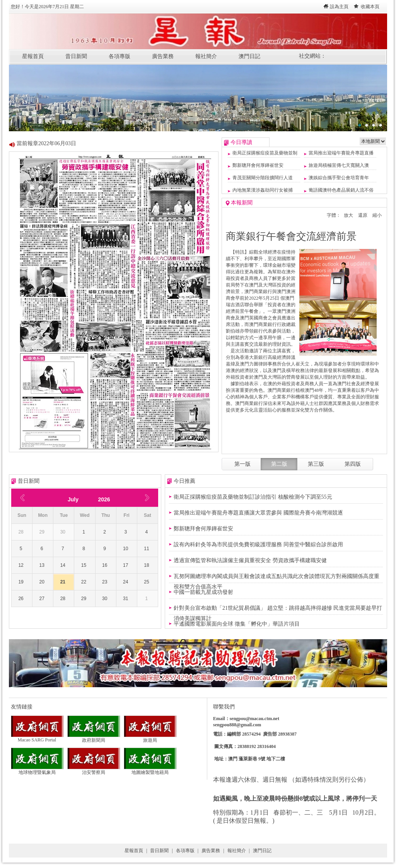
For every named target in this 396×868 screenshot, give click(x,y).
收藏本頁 (370, 7)
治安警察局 (94, 770)
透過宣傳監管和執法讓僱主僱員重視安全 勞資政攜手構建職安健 (250, 560)
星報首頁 (33, 56)
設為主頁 (339, 7)
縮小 (377, 215)
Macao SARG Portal (37, 738)
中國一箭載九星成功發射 (203, 592)
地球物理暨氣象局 (37, 770)
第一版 (242, 464)
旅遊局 (150, 738)
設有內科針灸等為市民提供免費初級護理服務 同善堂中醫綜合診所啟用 (258, 545)
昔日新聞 (76, 56)
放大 (348, 215)
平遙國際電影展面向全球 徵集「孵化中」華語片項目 (237, 624)
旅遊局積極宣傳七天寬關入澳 (339, 165)
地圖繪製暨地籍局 (150, 770)
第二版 (279, 464)
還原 (363, 215)
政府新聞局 (94, 738)
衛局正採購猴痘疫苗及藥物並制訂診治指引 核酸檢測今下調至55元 (253, 497)
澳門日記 (249, 56)
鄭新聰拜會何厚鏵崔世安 (258, 165)
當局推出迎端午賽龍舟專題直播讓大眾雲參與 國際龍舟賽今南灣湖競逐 (258, 513)
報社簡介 (206, 56)
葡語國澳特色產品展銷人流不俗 (341, 190)
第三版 (316, 464)
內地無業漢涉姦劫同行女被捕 (263, 190)
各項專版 (119, 56)
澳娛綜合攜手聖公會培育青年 (339, 178)
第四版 (353, 464)
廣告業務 (163, 56)
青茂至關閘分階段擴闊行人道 (263, 178)
